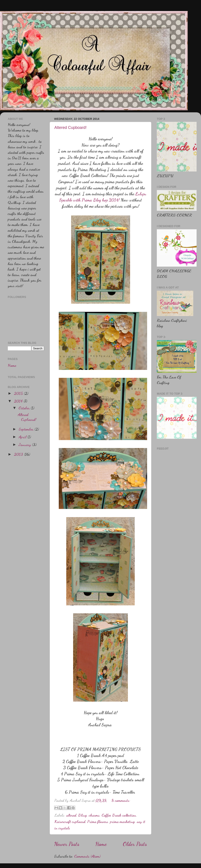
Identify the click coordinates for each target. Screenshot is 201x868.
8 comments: (121, 800)
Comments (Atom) (87, 856)
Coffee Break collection (119, 815)
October (25, 408)
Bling (82, 815)
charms (94, 815)
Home (101, 844)
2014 (19, 401)
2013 (19, 454)
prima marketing (122, 821)
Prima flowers (98, 821)
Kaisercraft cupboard (70, 821)
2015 (19, 393)
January (25, 444)
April (23, 437)
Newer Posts (67, 844)
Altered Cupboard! (70, 128)
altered (71, 815)
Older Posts (135, 844)
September (27, 429)
